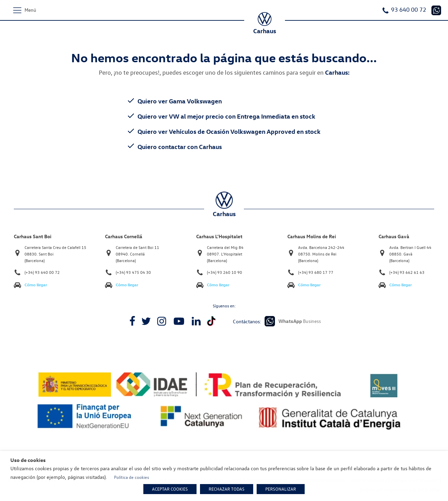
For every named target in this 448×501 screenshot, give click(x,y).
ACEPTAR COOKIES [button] (170, 489)
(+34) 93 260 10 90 (225, 272)
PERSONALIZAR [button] (281, 489)
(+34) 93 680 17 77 (316, 272)
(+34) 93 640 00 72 (42, 272)
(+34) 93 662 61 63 (407, 272)
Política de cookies (132, 477)
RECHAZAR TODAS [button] (227, 489)
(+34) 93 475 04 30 (133, 272)
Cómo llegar (36, 285)
